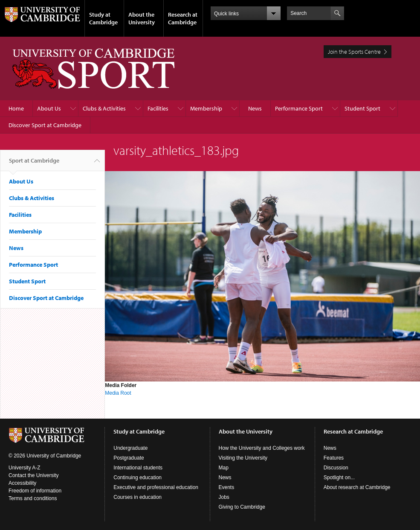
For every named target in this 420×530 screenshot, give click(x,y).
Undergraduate (130, 448)
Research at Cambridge (183, 18)
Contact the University (33, 475)
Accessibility (22, 483)
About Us (49, 108)
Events (227, 487)
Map (224, 468)
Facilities (158, 108)
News (255, 108)
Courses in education (138, 497)
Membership (206, 108)
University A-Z (25, 468)
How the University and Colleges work (262, 448)
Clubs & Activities (104, 108)
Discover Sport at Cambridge (45, 125)
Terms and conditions (33, 498)
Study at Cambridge (103, 18)
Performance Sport (299, 108)
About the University (142, 18)
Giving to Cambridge (242, 507)
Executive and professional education (156, 487)
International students (138, 468)
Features (334, 458)
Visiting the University (243, 458)
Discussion (336, 468)
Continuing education (138, 478)
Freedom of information (35, 491)
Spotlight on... (339, 478)
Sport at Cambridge (34, 164)
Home (16, 108)
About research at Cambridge (357, 487)
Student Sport (362, 108)
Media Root (118, 393)
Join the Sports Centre (354, 52)
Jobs (224, 497)
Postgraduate (129, 458)
